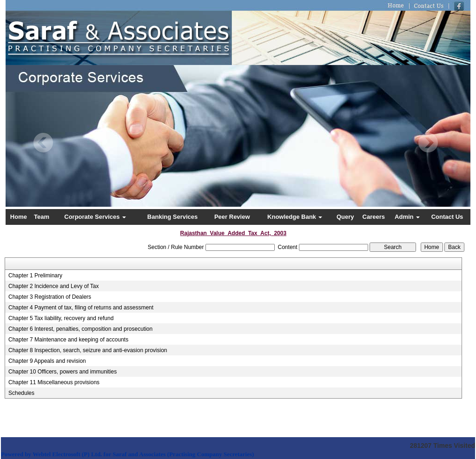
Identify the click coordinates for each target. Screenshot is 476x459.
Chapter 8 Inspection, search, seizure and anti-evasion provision (88, 350)
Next (428, 143)
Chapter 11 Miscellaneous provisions (54, 382)
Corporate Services (95, 217)
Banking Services (172, 217)
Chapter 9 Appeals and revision (47, 361)
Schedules (21, 393)
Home (19, 217)
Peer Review (232, 217)
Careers (374, 217)
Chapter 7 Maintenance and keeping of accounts (68, 340)
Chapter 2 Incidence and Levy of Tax (54, 286)
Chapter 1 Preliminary (35, 275)
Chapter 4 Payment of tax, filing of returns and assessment (81, 308)
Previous (43, 143)
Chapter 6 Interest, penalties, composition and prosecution (80, 329)
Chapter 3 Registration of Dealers (50, 297)
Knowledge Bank (295, 217)
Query (345, 217)
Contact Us (447, 217)
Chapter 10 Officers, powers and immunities (63, 372)
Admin (407, 217)
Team (42, 217)
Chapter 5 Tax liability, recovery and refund (61, 318)
